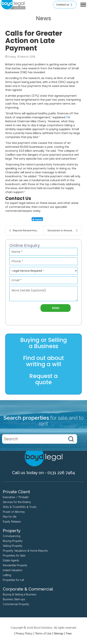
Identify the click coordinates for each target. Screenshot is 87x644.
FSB (68, 117)
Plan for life (10, 517)
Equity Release (12, 522)
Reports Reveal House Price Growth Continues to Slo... (26, 231)
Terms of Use (43, 633)
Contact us (65, 5)
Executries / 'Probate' (16, 497)
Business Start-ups (14, 599)
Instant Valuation (13, 570)
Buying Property (13, 541)
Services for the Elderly (17, 502)
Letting (7, 575)
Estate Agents (11, 560)
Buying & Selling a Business (20, 594)
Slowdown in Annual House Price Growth (64, 231)
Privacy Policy (24, 633)
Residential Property (15, 565)
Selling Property (13, 546)
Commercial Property (16, 604)
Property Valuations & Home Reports (25, 551)
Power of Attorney (14, 512)
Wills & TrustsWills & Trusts (20, 507)
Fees (69, 633)
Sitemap (59, 633)
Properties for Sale (14, 556)
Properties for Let (13, 580)
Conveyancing (12, 536)
